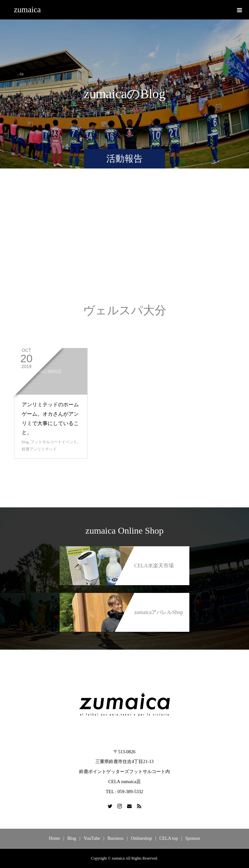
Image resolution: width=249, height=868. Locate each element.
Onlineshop (142, 838)
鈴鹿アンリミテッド (39, 449)
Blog (72, 838)
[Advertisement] (124, 243)
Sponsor (193, 838)
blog (25, 442)
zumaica (27, 10)
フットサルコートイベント (54, 442)
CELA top (168, 838)
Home (54, 838)
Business (116, 838)
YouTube (92, 838)
